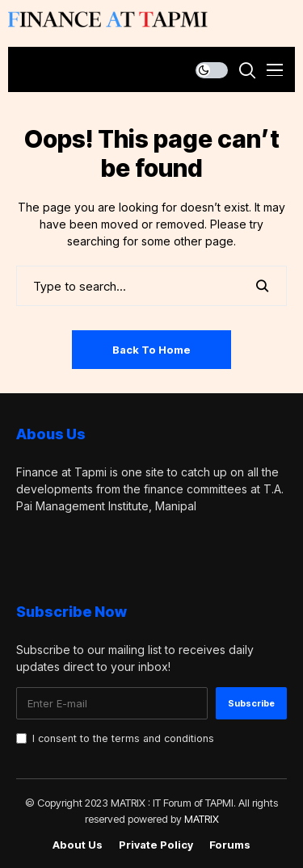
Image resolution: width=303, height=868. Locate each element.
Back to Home (151, 350)
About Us (78, 845)
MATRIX (202, 819)
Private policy (156, 845)
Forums (230, 845)
